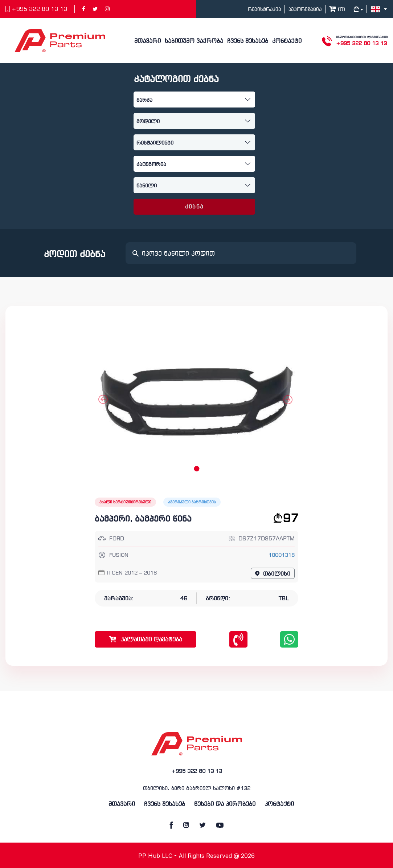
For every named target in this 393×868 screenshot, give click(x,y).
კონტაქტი (287, 41)
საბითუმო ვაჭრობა (194, 41)
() (337, 10)
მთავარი (148, 41)
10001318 (282, 555)
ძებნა (194, 207)
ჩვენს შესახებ (248, 41)
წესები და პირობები (225, 804)
